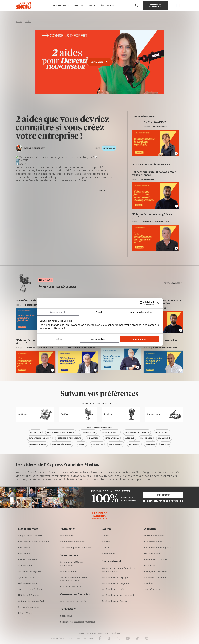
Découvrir (105, 6)
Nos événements (69, 572)
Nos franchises (68, 536)
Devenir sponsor (152, 554)
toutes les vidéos (172, 283)
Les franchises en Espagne (115, 578)
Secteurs (165, 444)
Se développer (116, 444)
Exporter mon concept (40, 438)
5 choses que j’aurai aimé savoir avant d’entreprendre (154, 174)
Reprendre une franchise (73, 542)
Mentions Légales (57, 638)
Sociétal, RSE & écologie (30, 590)
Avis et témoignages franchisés (76, 548)
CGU (78, 638)
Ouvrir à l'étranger (62, 444)
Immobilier (24, 554)
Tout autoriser (140, 339)
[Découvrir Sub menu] (113, 6)
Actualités (36, 432)
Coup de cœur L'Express (30, 536)
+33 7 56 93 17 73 (152, 590)
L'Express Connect (153, 542)
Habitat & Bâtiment (28, 583)
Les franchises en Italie (114, 590)
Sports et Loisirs (26, 578)
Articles (23, 414)
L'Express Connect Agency (157, 548)
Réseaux (81, 444)
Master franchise (38, 444)
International (112, 438)
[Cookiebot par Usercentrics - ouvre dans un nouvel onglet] (142, 303)
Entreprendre (162, 432)
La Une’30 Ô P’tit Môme (30, 301)
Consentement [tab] (58, 312)
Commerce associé (110, 432)
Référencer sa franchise (155, 6)
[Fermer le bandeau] (158, 303)
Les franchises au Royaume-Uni (118, 596)
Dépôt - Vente (25, 613)
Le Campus (150, 566)
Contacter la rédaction (155, 578)
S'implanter (97, 444)
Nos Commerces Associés (73, 602)
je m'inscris (163, 495)
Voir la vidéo (100, 62)
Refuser (59, 339)
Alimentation (25, 566)
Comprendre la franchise (137, 432)
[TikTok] (137, 638)
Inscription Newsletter (156, 572)
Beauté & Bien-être (28, 560)
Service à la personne (29, 607)
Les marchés (146, 438)
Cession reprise (88, 432)
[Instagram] (147, 638)
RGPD (71, 638)
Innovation (93, 438)
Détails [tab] (100, 312)
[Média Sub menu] (82, 6)
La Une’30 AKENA (155, 123)
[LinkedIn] (109, 638)
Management (164, 438)
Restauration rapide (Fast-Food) (34, 542)
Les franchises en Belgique (115, 584)
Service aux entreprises (30, 572)
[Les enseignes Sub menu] (68, 6)
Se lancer (150, 444)
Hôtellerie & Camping (29, 595)
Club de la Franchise (70, 587)
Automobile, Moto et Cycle (32, 601)
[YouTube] (128, 638)
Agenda (91, 6)
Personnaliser (100, 339)
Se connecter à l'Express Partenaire (78, 622)
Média (77, 6)
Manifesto (149, 583)
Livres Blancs (109, 554)
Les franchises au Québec (115, 601)
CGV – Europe (89, 638)
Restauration (25, 548)
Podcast (109, 414)
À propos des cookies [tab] (142, 312)
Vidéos (65, 414)
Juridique (130, 438)
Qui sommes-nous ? (154, 536)
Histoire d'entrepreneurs (69, 438)
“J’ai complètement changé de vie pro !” (152, 216)
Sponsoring (66, 616)
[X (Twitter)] (118, 638)
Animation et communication (61, 432)
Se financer (134, 444)
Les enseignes (59, 6)
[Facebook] (100, 638)
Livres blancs (154, 414)
